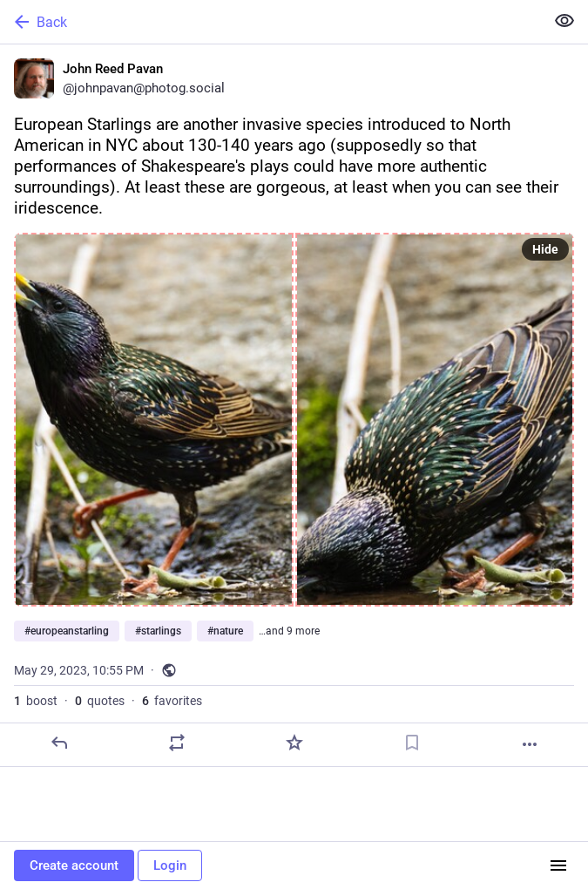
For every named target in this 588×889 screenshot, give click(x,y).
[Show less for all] (564, 21)
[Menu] (558, 865)
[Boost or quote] (177, 743)
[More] (530, 744)
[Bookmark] (412, 743)
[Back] (270, 22)
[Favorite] (294, 743)
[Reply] (59, 743)
